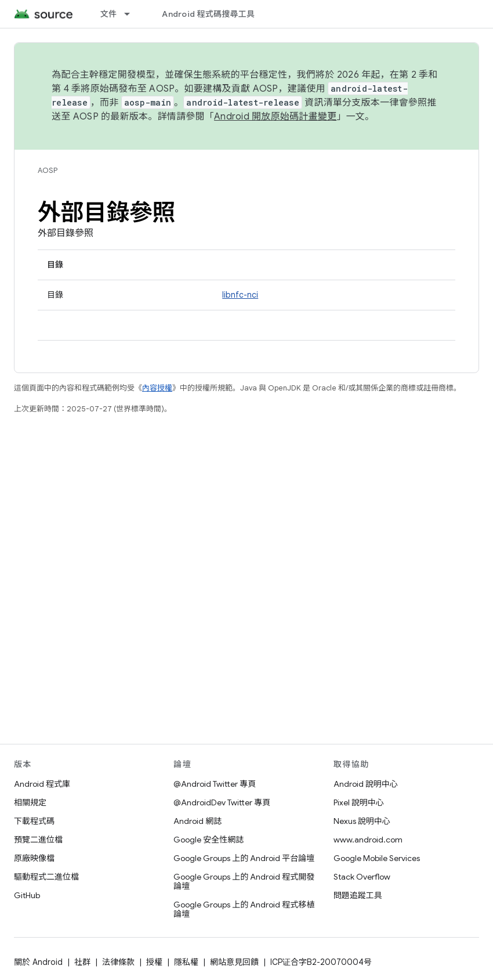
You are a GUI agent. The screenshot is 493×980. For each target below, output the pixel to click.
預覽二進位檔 (38, 840)
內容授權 (157, 388)
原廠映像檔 (34, 858)
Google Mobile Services (377, 858)
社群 (82, 962)
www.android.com (368, 840)
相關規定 (30, 802)
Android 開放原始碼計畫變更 (275, 117)
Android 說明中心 (366, 784)
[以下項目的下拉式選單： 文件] (132, 14)
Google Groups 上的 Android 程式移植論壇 (244, 909)
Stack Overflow (362, 877)
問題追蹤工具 (358, 895)
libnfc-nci (240, 295)
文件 (109, 14)
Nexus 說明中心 (362, 821)
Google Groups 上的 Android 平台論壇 (244, 858)
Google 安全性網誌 (209, 840)
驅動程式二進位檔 (46, 877)
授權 (154, 962)
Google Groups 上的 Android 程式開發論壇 (244, 881)
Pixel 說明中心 (359, 802)
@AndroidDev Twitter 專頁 (222, 802)
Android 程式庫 (42, 784)
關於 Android (38, 962)
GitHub (27, 895)
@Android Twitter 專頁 (215, 784)
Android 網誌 (197, 821)
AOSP (48, 170)
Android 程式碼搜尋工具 (208, 14)
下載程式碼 (34, 821)
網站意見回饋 (234, 962)
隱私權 (186, 962)
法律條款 (118, 962)
